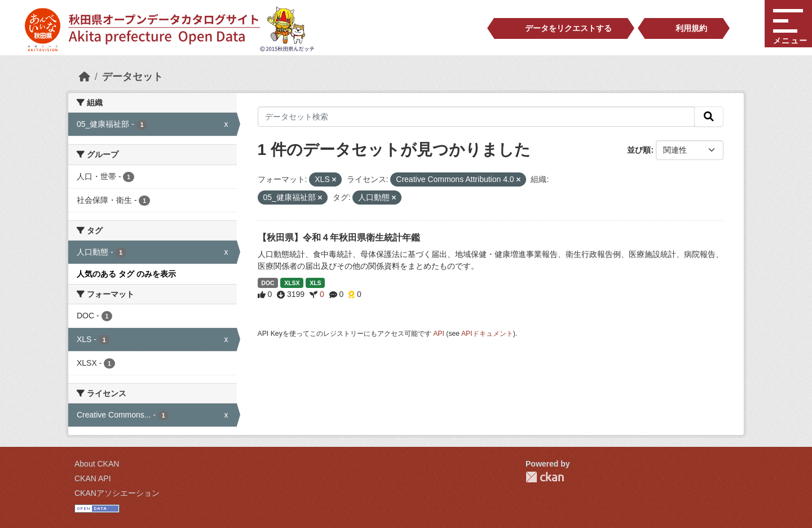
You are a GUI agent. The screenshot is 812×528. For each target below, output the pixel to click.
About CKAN (97, 464)
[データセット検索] (476, 117)
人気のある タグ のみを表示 (126, 274)
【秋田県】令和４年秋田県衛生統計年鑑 (339, 238)
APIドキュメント (487, 334)
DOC (268, 283)
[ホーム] (85, 77)
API (439, 334)
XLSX (292, 283)
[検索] (709, 117)
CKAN (545, 477)
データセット (133, 77)
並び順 (639, 150)
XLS (315, 283)
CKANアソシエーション (117, 493)
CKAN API (93, 478)
